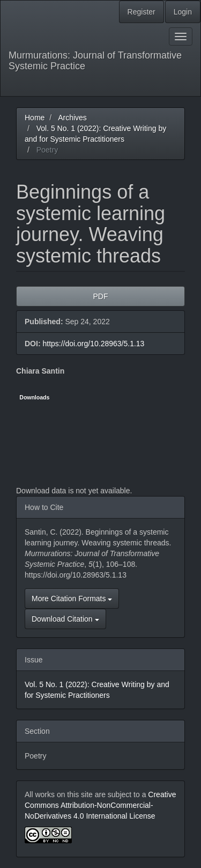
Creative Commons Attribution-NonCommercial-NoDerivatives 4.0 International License (100, 805)
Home (35, 118)
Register (142, 12)
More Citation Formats (72, 599)
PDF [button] (101, 296)
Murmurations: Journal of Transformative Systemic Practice (95, 61)
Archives (72, 118)
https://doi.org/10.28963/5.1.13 (93, 344)
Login (183, 12)
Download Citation (65, 619)
